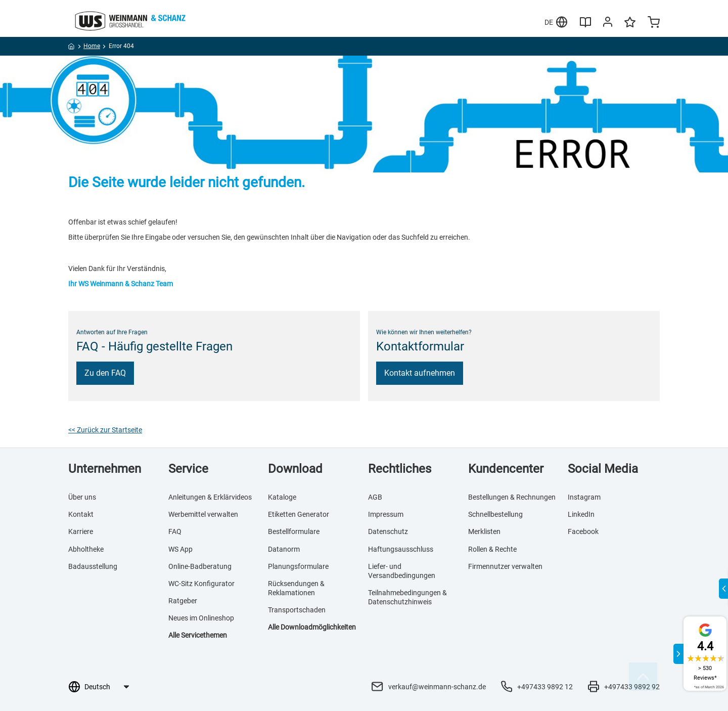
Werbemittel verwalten (203, 514)
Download (295, 469)
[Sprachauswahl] (106, 687)
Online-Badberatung (200, 566)
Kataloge (282, 497)
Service (188, 469)
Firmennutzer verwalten (505, 566)
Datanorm (284, 549)
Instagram (584, 497)
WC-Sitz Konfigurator (201, 584)
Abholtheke (86, 549)
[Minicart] (654, 23)
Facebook (583, 531)
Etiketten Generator (299, 514)
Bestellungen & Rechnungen (512, 497)
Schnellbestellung (495, 514)
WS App (180, 549)
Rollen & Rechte (492, 549)
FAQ (175, 531)
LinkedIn (581, 514)
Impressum (386, 514)
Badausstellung (93, 566)
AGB (375, 497)
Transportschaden (297, 610)
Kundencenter (506, 469)
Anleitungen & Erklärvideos (210, 497)
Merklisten (484, 531)
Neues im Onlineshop (201, 618)
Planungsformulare (298, 566)
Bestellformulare (294, 531)
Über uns (82, 497)
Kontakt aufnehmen (420, 373)
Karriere (81, 531)
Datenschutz (388, 531)
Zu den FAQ (105, 373)
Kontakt (81, 514)
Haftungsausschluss (401, 549)
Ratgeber (183, 601)
